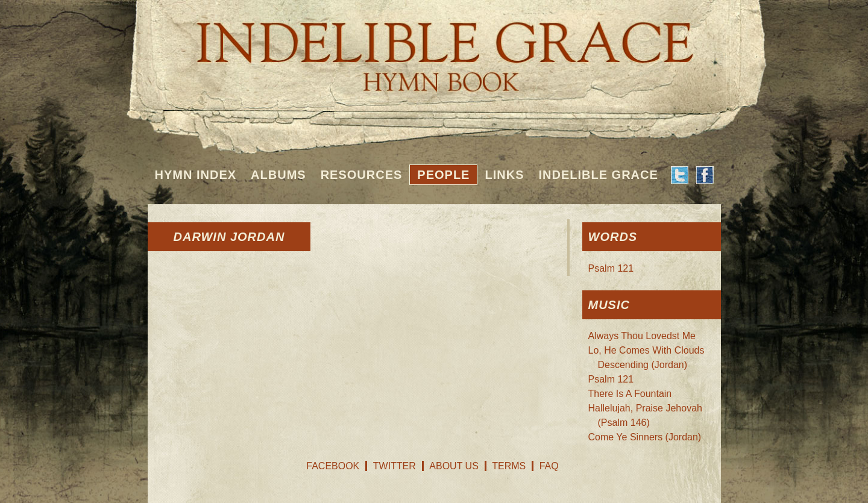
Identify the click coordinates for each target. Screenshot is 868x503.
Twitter (395, 466)
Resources (362, 175)
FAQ (549, 466)
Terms (509, 466)
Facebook (333, 466)
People (443, 175)
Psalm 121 (611, 268)
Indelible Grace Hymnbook (434, 48)
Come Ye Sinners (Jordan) (645, 437)
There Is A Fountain (630, 394)
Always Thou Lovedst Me (642, 336)
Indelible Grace (598, 175)
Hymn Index (196, 175)
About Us (454, 466)
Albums (278, 175)
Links (504, 175)
